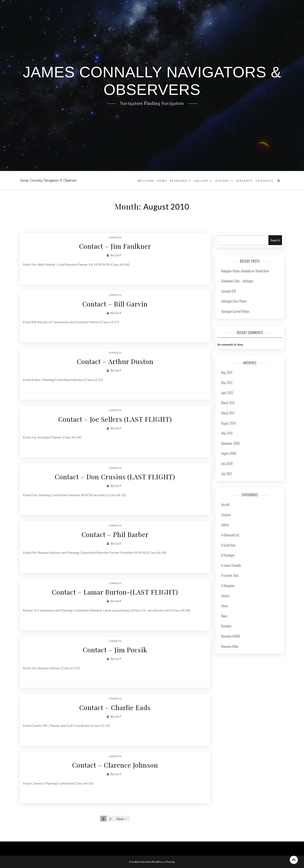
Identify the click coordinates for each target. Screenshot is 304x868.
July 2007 (227, 474)
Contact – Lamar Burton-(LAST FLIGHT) (115, 592)
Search (275, 240)
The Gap (170, 862)
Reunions (178, 181)
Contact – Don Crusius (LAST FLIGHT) (115, 477)
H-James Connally (231, 565)
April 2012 (227, 393)
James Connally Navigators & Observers (48, 180)
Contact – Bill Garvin (115, 304)
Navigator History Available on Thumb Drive (245, 271)
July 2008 (227, 464)
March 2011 (228, 413)
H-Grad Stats (228, 545)
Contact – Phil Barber (115, 534)
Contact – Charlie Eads (115, 707)
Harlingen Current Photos (235, 311)
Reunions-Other (230, 646)
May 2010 (227, 433)
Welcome (146, 181)
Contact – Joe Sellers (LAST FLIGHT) (115, 419)
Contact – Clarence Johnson (115, 765)
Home (224, 606)
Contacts (264, 181)
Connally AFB (228, 291)
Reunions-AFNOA (231, 636)
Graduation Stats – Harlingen (237, 281)
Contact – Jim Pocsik (115, 650)
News (162, 181)
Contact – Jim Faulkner (115, 246)
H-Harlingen (228, 555)
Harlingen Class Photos (234, 301)
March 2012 (228, 403)
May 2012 (227, 383)
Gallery (201, 181)
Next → (122, 819)
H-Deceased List (230, 535)
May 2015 (227, 373)
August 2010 (228, 423)
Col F (118, 255)
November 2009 (230, 443)
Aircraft (244, 181)
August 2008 (229, 453)
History (222, 181)
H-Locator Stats (230, 575)
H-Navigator (228, 586)
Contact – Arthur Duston (115, 361)
